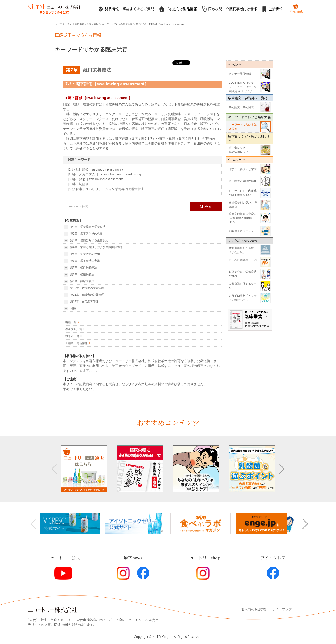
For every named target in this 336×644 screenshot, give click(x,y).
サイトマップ (282, 609)
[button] (282, 469)
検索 (206, 207)
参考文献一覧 (74, 329)
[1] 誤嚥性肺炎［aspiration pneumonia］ (97, 169)
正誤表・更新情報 (77, 343)
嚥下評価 (75, 98)
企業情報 (272, 9)
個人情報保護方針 (254, 609)
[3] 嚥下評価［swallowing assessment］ (97, 179)
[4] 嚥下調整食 (78, 184)
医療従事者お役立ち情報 (85, 24)
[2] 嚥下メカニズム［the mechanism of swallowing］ (106, 174)
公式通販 (296, 9)
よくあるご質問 (139, 9)
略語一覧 (71, 322)
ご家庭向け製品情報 (178, 9)
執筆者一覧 (72, 336)
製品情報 (108, 9)
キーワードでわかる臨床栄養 (117, 24)
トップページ (62, 24)
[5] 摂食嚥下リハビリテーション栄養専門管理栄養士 (106, 189)
